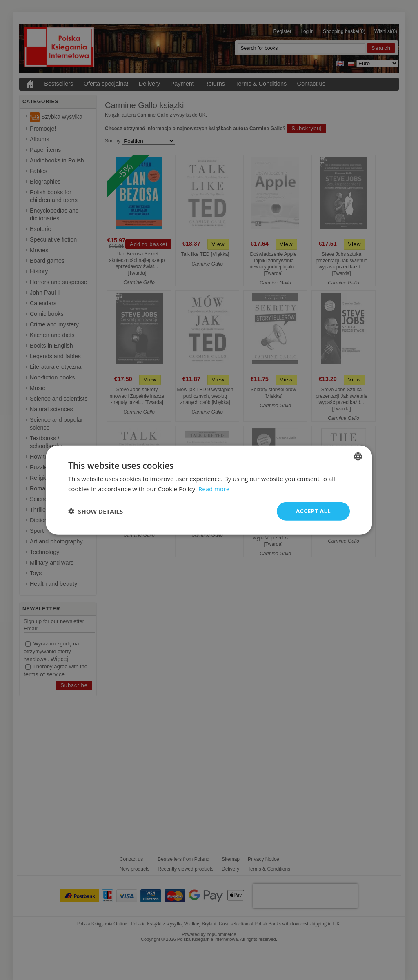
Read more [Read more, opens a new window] (214, 489)
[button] (96, 511)
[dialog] (209, 490)
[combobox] (358, 457)
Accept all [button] (313, 511)
